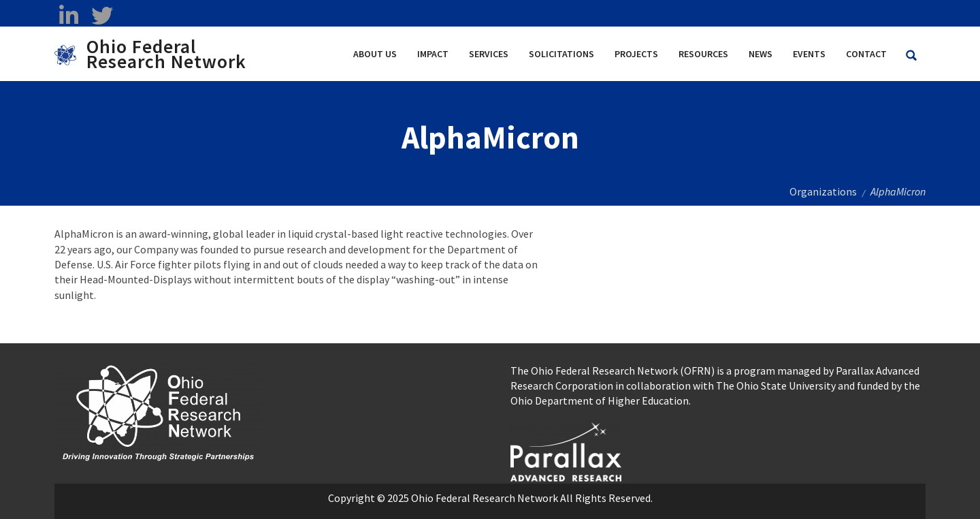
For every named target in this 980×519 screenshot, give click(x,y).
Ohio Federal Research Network (166, 54)
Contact (866, 54)
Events (809, 54)
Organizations (823, 191)
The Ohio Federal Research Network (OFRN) (612, 371)
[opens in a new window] (566, 450)
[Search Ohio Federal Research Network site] (911, 56)
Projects (636, 54)
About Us (375, 54)
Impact (433, 54)
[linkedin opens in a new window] (68, 16)
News (761, 54)
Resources (703, 54)
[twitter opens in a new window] (102, 16)
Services (489, 54)
